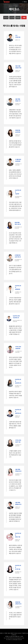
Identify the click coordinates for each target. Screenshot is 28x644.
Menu (25, 2)
